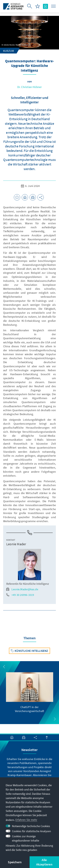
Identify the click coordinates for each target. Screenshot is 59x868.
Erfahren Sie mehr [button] (26, 820)
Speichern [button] (15, 862)
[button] (4, 667)
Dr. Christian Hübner (30, 87)
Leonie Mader (16, 544)
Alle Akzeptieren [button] (44, 862)
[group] (30, 693)
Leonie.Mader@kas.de (22, 589)
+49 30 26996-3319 (20, 595)
